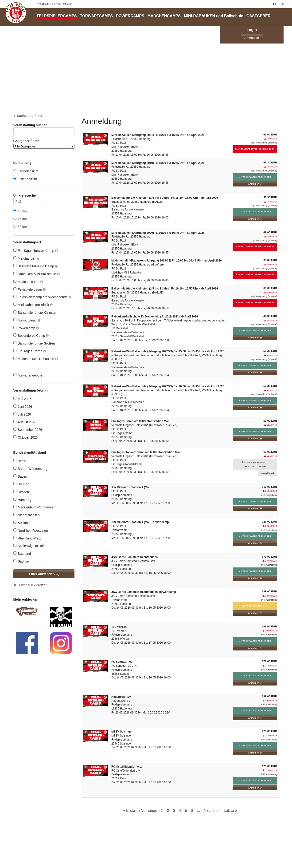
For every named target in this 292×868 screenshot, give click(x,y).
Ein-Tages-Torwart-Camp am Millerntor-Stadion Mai (146, 452)
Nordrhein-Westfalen (31, 530)
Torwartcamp (27, 320)
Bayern (21, 476)
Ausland (22, 523)
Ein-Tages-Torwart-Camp (36, 251)
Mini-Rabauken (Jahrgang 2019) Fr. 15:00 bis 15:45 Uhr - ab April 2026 (158, 163)
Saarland (22, 553)
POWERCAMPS (130, 16)
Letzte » (230, 811)
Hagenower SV (121, 697)
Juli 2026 (22, 414)
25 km (20, 219)
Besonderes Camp (31, 335)
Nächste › (212, 811)
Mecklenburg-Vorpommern (35, 507)
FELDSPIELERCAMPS (57, 16)
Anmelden (252, 38)
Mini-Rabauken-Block (33, 305)
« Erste (129, 811)
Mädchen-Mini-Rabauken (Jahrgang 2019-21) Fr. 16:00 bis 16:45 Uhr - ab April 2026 (167, 261)
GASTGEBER (259, 16)
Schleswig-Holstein (29, 546)
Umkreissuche (27, 196)
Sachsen (22, 561)
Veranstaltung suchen (44, 126)
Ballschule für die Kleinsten (35, 312)
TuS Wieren (119, 627)
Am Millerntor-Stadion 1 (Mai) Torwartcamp (140, 522)
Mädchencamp (28, 282)
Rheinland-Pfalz (27, 538)
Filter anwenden (44, 574)
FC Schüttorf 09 (122, 662)
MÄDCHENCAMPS (164, 16)
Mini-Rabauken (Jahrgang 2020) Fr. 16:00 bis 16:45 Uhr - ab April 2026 (158, 233)
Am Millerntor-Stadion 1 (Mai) (131, 487)
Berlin (20, 461)
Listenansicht (25, 179)
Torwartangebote (28, 375)
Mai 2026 (22, 399)
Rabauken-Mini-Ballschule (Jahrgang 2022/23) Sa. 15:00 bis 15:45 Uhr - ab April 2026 (168, 351)
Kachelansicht (26, 171)
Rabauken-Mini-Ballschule (37, 274)
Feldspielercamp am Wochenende (42, 297)
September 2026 (28, 430)
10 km (20, 211)
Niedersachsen (27, 515)
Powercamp (26, 328)
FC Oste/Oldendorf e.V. (127, 767)
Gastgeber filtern (44, 144)
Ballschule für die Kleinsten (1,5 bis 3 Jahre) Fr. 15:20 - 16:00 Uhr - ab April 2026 (165, 198)
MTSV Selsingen (122, 732)
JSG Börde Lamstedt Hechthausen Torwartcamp (144, 592)
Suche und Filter (30, 116)
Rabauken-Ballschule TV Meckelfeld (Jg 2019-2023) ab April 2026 (155, 317)
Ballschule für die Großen (34, 343)
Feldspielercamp (30, 289)
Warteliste (268, 473)
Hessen (21, 492)
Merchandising (26, 258)
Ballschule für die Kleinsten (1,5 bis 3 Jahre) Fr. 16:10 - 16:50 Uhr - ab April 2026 (165, 289)
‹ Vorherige (148, 811)
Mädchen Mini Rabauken (36, 359)
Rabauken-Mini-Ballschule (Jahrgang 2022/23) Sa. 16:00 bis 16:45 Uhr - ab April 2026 (168, 386)
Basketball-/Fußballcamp (36, 266)
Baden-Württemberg (30, 469)
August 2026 (25, 422)
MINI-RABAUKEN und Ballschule (214, 16)
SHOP (67, 4)
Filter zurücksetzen (33, 585)
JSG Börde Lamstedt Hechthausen (134, 557)
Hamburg (22, 500)
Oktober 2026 (26, 437)
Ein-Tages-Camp (30, 351)
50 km (20, 227)
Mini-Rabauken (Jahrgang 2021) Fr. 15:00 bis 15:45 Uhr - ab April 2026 (158, 135)
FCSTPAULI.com (49, 4)
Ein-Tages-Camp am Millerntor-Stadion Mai (140, 421)
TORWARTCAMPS (97, 16)
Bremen (21, 484)
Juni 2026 (23, 406)
